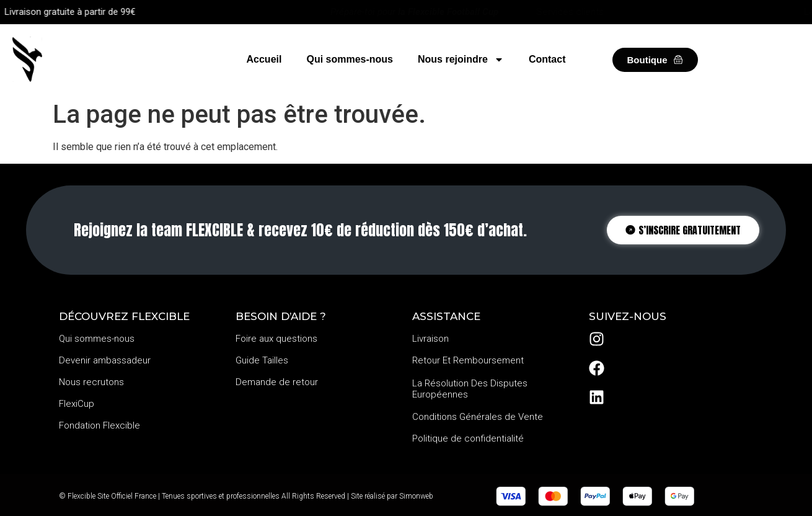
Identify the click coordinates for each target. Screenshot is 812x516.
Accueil (264, 59)
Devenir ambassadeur (105, 360)
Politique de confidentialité (468, 438)
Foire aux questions (276, 339)
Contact (547, 59)
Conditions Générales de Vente (478, 417)
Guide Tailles (262, 360)
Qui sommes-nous (350, 59)
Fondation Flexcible (99, 425)
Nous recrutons (91, 382)
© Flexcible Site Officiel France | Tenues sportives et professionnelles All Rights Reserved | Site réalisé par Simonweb (246, 496)
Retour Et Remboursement (468, 360)
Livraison (430, 339)
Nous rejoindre (461, 60)
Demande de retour (277, 382)
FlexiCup (77, 404)
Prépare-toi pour (414, 12)
